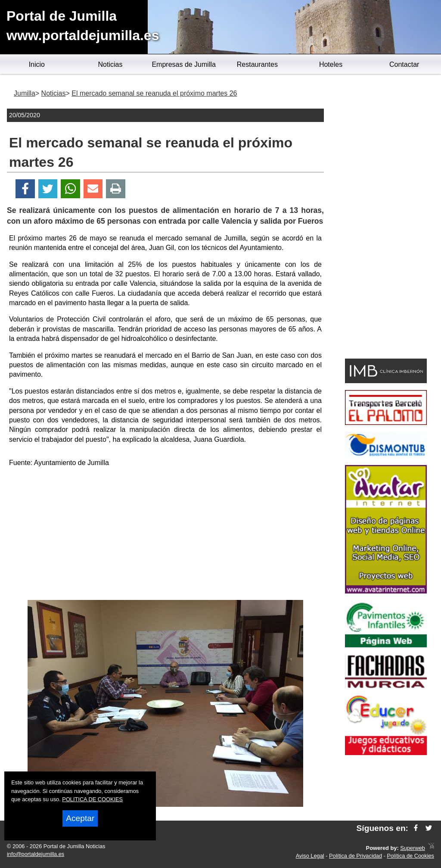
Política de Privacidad (356, 856)
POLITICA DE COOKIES (92, 799)
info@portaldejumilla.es (36, 854)
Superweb (413, 848)
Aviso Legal (310, 856)
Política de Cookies (410, 856)
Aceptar (80, 818)
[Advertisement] (165, 535)
